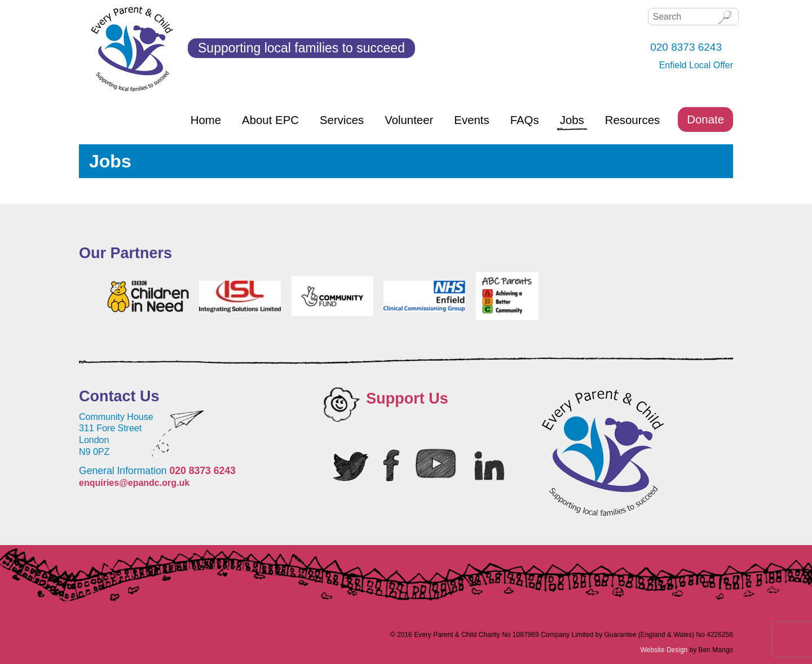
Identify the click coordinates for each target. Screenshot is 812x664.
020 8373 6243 (202, 471)
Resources (632, 120)
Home (206, 120)
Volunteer (409, 120)
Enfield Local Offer (696, 65)
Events (471, 120)
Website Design (664, 650)
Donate (705, 119)
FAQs (525, 120)
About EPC (270, 120)
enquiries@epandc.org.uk (134, 483)
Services (342, 120)
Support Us (407, 399)
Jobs (572, 120)
